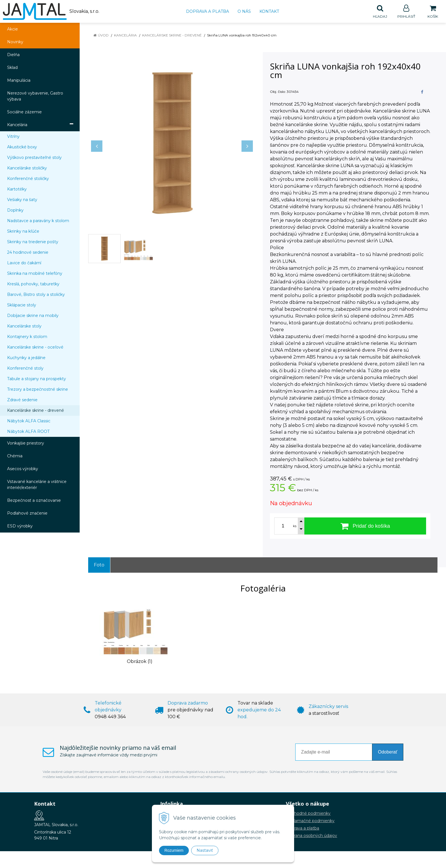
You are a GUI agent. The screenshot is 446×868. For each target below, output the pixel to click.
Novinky (15, 42)
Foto (99, 565)
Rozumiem (174, 850)
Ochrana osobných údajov (311, 836)
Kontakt (269, 11)
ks (295, 526)
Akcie (13, 29)
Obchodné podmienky (308, 814)
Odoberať (388, 752)
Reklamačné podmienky (310, 821)
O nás (244, 11)
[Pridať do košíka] (365, 526)
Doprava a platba (207, 11)
